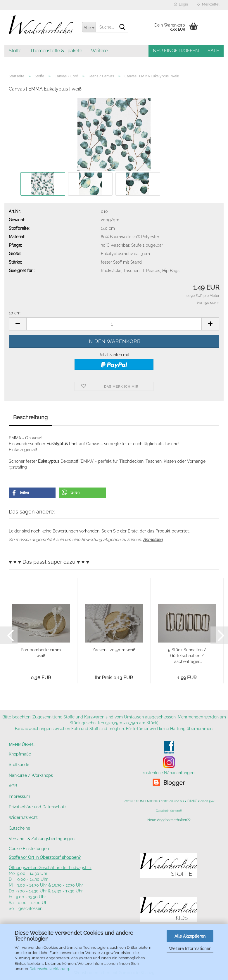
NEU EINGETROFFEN (176, 51)
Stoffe (15, 51)
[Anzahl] (114, 324)
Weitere (99, 51)
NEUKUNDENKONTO (145, 801)
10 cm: (15, 313)
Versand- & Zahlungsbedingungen (42, 839)
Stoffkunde (19, 765)
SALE (213, 51)
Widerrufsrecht (23, 817)
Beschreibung (30, 417)
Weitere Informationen (190, 948)
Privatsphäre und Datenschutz (38, 807)
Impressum (19, 796)
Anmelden (153, 539)
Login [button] (181, 4)
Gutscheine (19, 828)
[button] (18, 324)
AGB (13, 786)
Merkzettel (208, 4)
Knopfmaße (20, 754)
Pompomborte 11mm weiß (41, 653)
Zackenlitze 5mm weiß (114, 650)
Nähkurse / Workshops (31, 775)
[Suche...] (89, 27)
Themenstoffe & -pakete (56, 51)
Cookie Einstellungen (29, 849)
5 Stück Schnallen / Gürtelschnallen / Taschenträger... (187, 656)
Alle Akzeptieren (190, 936)
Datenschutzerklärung (49, 969)
